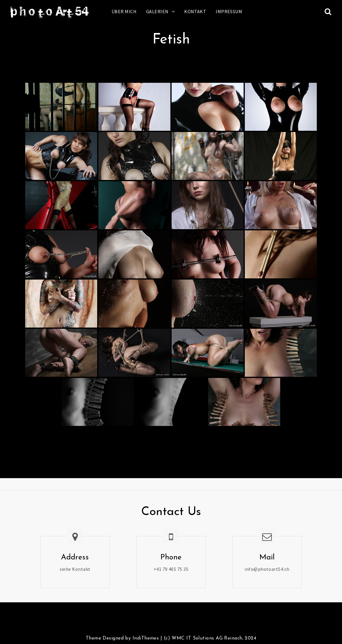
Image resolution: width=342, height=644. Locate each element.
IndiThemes (146, 638)
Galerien (157, 11)
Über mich (124, 11)
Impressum (229, 11)
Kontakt (195, 11)
